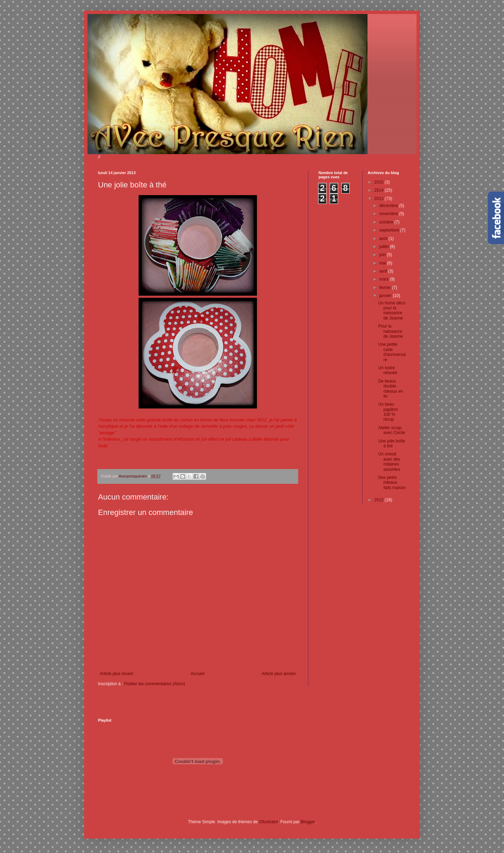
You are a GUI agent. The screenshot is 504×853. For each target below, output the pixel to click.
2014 (379, 190)
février (386, 288)
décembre (389, 206)
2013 (379, 199)
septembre (390, 230)
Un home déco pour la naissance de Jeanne (392, 311)
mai (383, 263)
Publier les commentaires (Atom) (155, 684)
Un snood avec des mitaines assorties (389, 462)
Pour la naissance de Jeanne (390, 331)
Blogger (308, 822)
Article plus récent (116, 674)
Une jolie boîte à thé (391, 443)
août (384, 239)
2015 (379, 182)
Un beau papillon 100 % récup (388, 412)
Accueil (198, 674)
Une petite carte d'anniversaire (392, 352)
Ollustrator (269, 822)
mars (384, 279)
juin (383, 255)
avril (383, 271)
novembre (389, 214)
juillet (384, 247)
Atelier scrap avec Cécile (391, 430)
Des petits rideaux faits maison (392, 483)
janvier (386, 296)
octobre (387, 222)
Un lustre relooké (387, 370)
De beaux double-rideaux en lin (390, 389)
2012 (379, 500)
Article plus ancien (279, 674)
